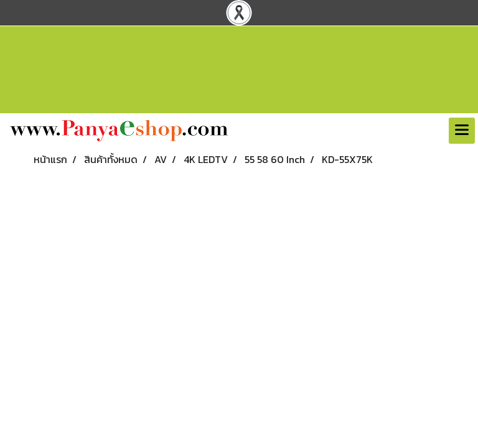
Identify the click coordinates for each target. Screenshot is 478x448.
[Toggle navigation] (462, 131)
